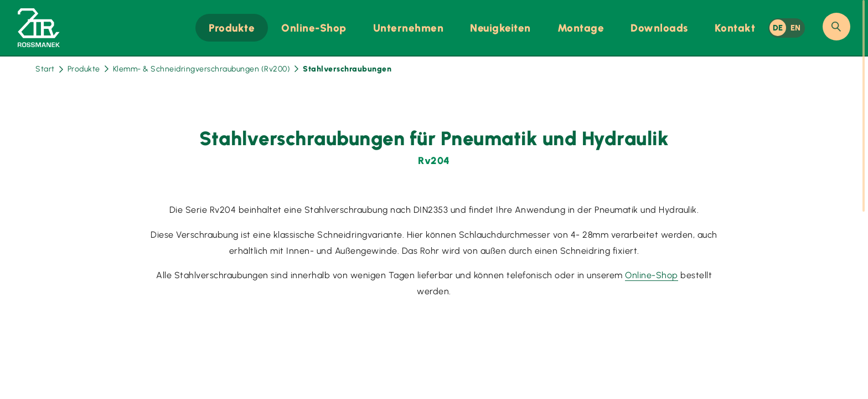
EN (796, 28)
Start (49, 69)
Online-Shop (652, 275)
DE (778, 28)
